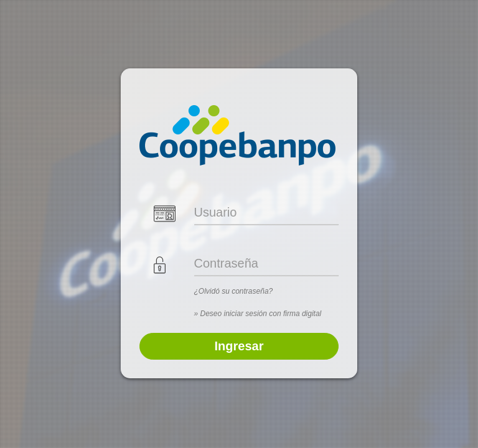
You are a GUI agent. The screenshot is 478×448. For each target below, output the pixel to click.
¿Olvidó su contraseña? (234, 291)
